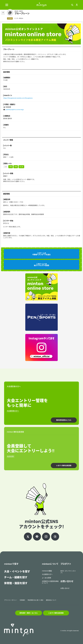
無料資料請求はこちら (64, 420)
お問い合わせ (65, 588)
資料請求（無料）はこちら (29, 613)
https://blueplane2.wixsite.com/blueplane (18, 98)
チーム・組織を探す (16, 577)
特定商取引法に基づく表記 (35, 600)
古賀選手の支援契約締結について (50, 582)
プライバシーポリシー (11, 600)
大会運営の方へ (47, 574)
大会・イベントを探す (17, 571)
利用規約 (22, 600)
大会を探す (11, 456)
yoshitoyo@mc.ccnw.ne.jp (14, 110)
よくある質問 (46, 578)
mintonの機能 (47, 571)
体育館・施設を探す (16, 583)
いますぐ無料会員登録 (64, 466)
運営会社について (51, 600)
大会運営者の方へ (13, 411)
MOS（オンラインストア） (68, 572)
